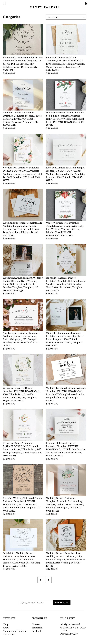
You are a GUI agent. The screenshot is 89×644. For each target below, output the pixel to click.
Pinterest (36, 624)
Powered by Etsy (69, 634)
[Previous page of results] (40, 580)
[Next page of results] (49, 580)
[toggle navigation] (4, 3)
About (6, 628)
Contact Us (9, 635)
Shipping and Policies (14, 631)
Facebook (37, 631)
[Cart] (86, 4)
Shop (6, 624)
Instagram (37, 628)
